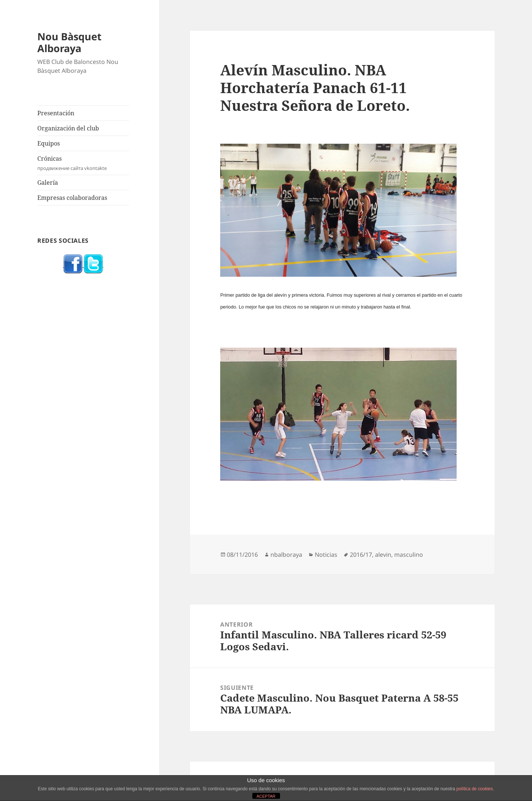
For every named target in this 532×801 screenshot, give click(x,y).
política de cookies (475, 789)
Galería (48, 183)
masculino (409, 555)
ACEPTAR (266, 796)
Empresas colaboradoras (72, 198)
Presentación (56, 113)
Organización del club (68, 128)
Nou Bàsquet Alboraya (69, 42)
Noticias (326, 555)
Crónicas (83, 163)
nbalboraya (286, 555)
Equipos (49, 143)
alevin (383, 555)
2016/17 (361, 555)
